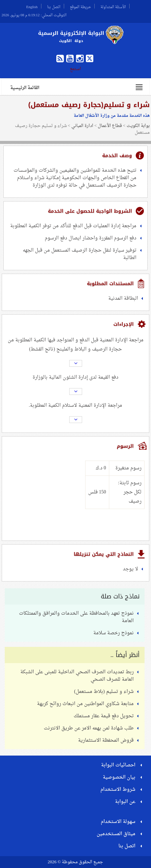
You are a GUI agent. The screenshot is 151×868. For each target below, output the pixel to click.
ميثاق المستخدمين (116, 834)
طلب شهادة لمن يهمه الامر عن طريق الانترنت (89, 728)
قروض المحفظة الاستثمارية (106, 740)
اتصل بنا (54, 6)
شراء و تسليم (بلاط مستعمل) (104, 692)
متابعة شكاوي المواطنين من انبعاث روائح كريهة (85, 704)
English (32, 6)
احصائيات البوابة (118, 765)
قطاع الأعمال (110, 126)
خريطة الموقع (80, 6)
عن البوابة (125, 802)
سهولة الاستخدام (118, 822)
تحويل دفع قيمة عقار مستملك (104, 716)
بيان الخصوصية (119, 777)
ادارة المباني (82, 126)
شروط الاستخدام (118, 790)
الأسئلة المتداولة (113, 6)
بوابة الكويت (138, 126)
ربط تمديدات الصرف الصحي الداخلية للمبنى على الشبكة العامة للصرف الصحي (77, 676)
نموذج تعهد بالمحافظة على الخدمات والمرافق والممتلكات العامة (76, 617)
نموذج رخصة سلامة (114, 633)
